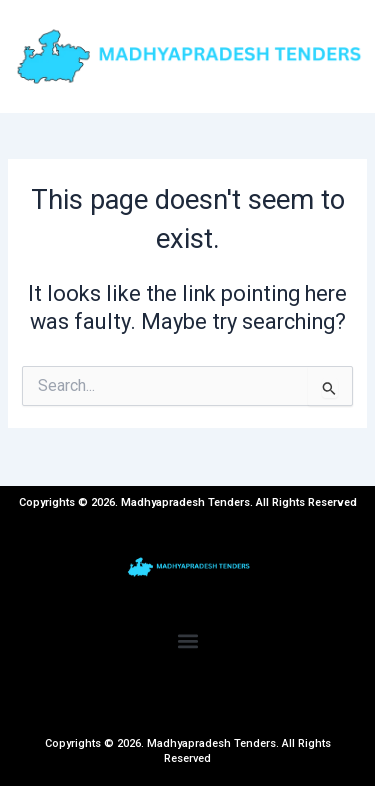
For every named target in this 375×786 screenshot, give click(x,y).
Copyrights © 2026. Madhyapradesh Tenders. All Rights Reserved (188, 750)
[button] (187, 640)
